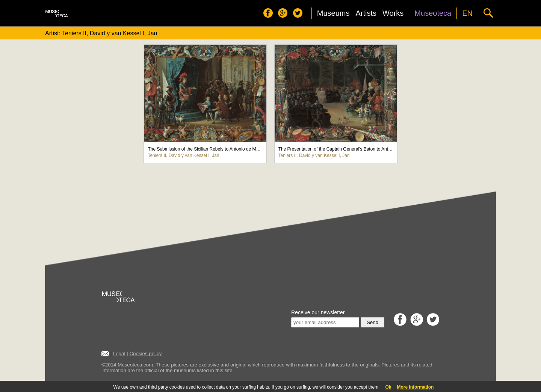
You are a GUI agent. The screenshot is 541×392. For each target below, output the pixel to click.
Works (393, 13)
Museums (333, 13)
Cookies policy (145, 354)
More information (415, 387)
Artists (366, 13)
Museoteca (433, 13)
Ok (388, 387)
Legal (119, 354)
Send (373, 322)
